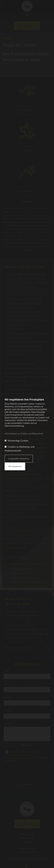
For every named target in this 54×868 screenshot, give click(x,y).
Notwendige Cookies (16, 441)
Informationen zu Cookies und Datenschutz (24, 434)
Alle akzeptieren (15, 466)
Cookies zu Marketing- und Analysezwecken (20, 449)
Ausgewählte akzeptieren (19, 459)
